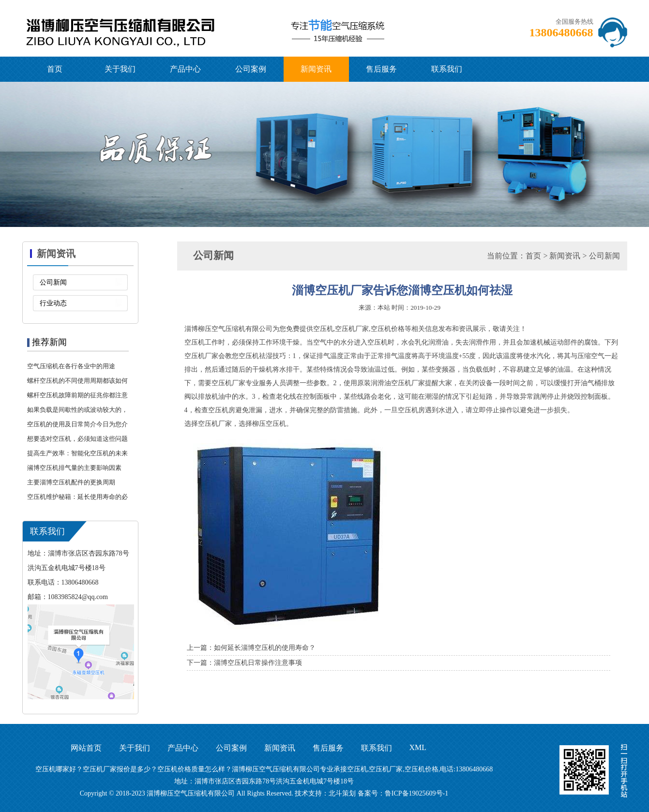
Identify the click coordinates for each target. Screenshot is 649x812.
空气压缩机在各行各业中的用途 (71, 366)
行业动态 (53, 303)
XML (418, 747)
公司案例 (251, 69)
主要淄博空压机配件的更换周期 (71, 482)
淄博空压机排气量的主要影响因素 (74, 468)
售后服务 (381, 69)
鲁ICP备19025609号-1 (416, 793)
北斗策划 (342, 793)
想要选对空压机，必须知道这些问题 (77, 439)
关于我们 (120, 69)
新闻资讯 (316, 69)
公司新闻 (53, 282)
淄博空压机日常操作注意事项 (258, 663)
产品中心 (185, 69)
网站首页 (86, 748)
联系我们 (447, 69)
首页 (55, 69)
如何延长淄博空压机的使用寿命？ (265, 648)
